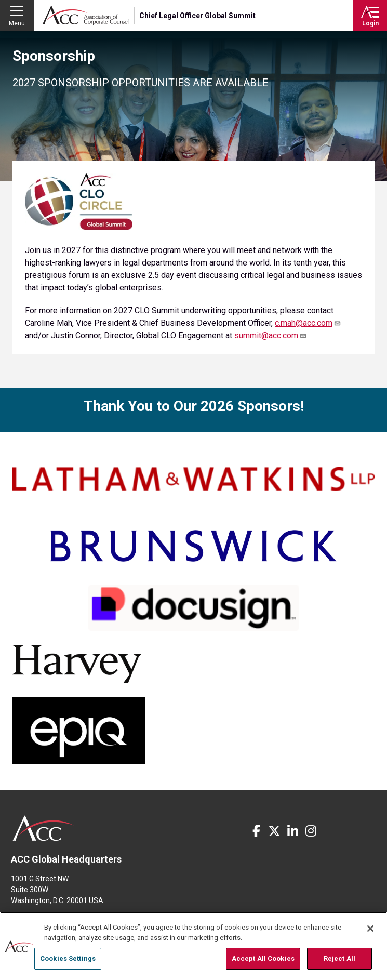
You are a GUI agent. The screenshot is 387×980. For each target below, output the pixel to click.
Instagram (311, 831)
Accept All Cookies (263, 958)
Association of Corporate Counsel (85, 16)
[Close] (370, 929)
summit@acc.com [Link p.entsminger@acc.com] (271, 335)
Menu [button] (17, 23)
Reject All (339, 958)
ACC (43, 828)
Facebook (256, 831)
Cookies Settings (68, 958)
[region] (193, 946)
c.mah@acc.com (308, 323)
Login (370, 23)
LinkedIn (292, 831)
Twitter (274, 831)
